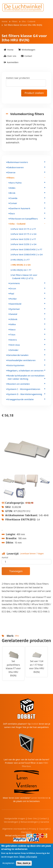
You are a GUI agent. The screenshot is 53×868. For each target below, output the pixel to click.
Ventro (13, 340)
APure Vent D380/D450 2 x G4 (27, 254)
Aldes (13, 188)
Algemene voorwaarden (15, 829)
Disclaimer (26, 832)
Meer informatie (28, 857)
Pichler (13, 299)
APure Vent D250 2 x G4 (24, 244)
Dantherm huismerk (20, 208)
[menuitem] (9, 50)
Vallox (13, 324)
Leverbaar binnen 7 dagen (32, 553)
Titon (13, 335)
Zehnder (14, 350)
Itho (17, 636)
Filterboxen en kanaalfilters (24, 219)
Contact (43, 818)
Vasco (13, 329)
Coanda (14, 198)
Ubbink (14, 319)
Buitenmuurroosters (18, 162)
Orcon (13, 288)
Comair (13, 203)
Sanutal (13, 314)
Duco (12, 213)
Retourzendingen (29, 822)
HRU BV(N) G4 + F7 (22, 270)
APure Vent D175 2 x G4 (24, 234)
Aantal (5, 557)
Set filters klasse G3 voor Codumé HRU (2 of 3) (25, 277)
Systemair (15, 309)
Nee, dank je (24, 863)
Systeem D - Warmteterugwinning (25, 394)
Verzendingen (11, 822)
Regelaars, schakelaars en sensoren (26, 370)
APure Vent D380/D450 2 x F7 (27, 249)
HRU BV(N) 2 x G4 (21, 265)
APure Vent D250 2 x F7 (24, 239)
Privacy (33, 829)
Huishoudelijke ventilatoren (22, 360)
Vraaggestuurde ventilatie (21, 399)
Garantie (45, 822)
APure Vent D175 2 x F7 (24, 229)
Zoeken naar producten (18, 78)
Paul (12, 294)
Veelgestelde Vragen (15, 818)
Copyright (44, 829)
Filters (11, 178)
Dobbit (35, 724)
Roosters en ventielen (19, 384)
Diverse (12, 172)
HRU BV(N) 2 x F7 (21, 260)
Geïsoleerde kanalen (18, 355)
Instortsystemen (16, 365)
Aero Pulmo (16, 183)
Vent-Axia (15, 345)
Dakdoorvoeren (16, 167)
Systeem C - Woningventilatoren (24, 389)
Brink (13, 193)
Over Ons (32, 818)
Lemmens (15, 283)
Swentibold (16, 304)
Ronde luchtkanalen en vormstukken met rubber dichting (26, 377)
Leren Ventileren (40, 798)
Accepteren (8, 863)
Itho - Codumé (18, 224)
